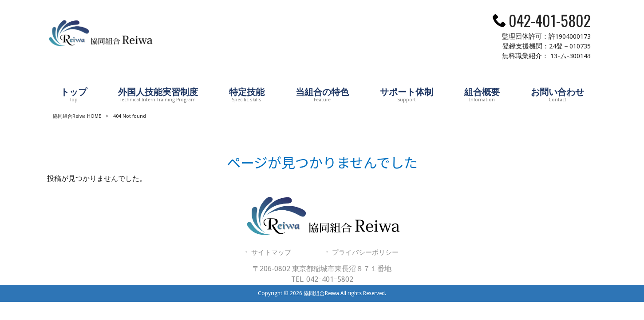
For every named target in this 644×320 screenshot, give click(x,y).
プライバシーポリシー (365, 252)
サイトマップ (271, 252)
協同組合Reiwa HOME (77, 116)
